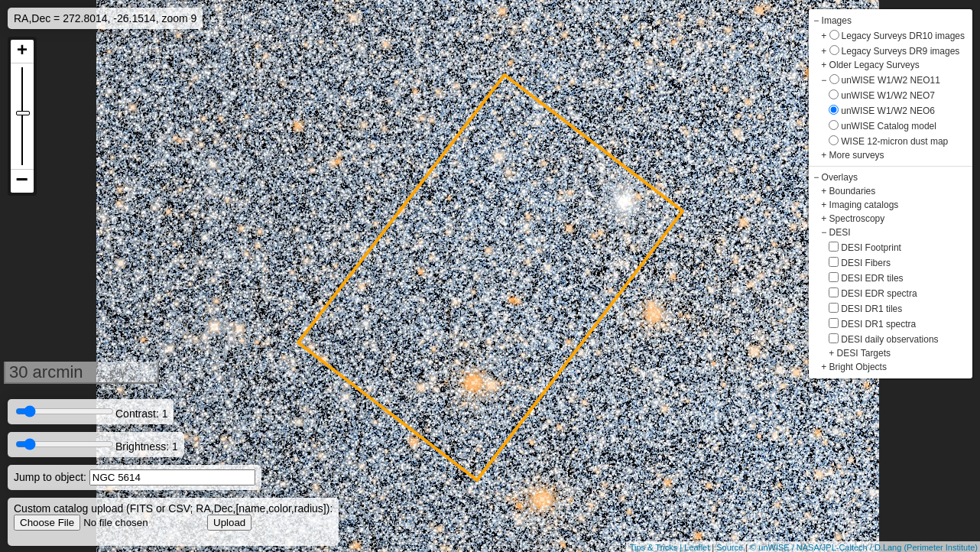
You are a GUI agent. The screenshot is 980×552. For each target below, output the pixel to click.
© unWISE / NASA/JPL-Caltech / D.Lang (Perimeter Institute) (864, 547)
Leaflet (697, 547)
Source (730, 547)
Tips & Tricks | (657, 547)
